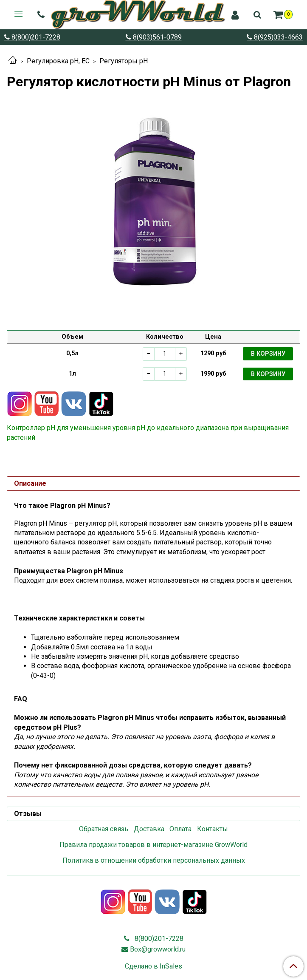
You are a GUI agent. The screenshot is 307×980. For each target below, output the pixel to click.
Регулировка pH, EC (58, 61)
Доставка (149, 829)
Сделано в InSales (153, 966)
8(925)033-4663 (277, 37)
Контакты (213, 829)
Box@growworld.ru (158, 949)
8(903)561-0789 (156, 37)
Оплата (180, 829)
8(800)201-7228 (35, 37)
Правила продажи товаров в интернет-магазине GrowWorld (153, 845)
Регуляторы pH (124, 61)
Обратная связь (104, 829)
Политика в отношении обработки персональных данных (154, 860)
